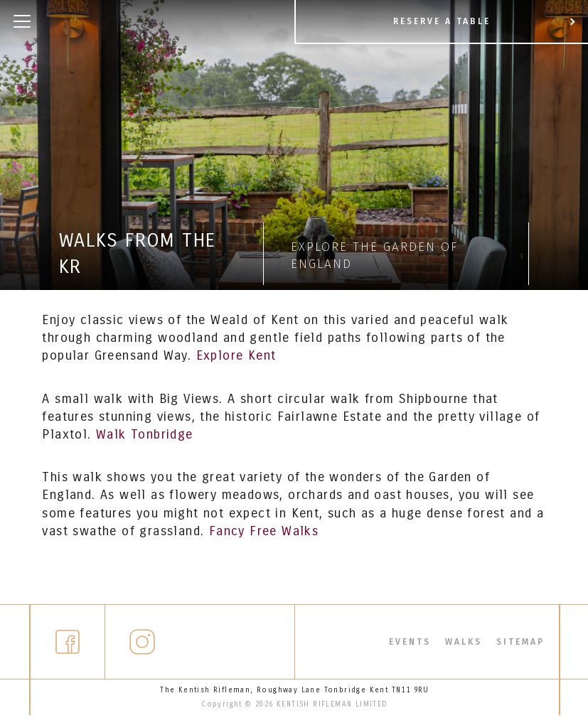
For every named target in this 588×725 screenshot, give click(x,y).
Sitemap (520, 646)
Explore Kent (236, 355)
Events (410, 646)
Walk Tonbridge (145, 434)
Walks (464, 646)
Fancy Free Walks (264, 531)
